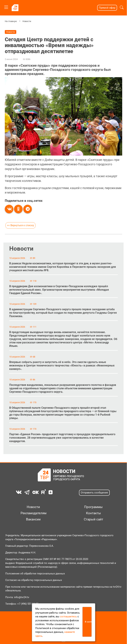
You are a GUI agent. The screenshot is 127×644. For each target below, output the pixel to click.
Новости (27, 21)
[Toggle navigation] (6, 7)
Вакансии (33, 519)
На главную (11, 21)
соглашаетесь (68, 617)
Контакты (93, 513)
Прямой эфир (107, 8)
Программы (93, 507)
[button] (122, 8)
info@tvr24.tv (22, 597)
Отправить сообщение (94, 493)
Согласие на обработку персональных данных (34, 580)
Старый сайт (93, 519)
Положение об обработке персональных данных (35, 574)
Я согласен (88, 622)
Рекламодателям (33, 513)
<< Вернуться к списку (20, 225)
